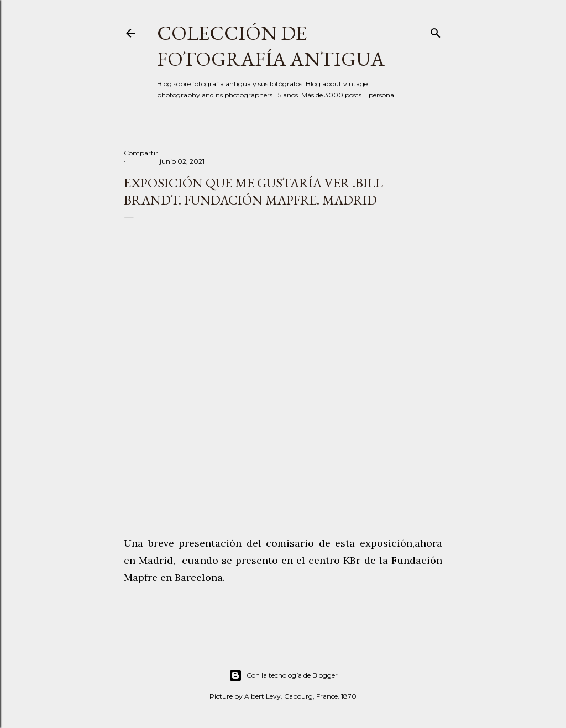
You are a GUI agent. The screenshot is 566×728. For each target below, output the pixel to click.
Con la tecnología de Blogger (283, 675)
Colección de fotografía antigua (271, 46)
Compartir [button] (141, 153)
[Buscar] (436, 31)
